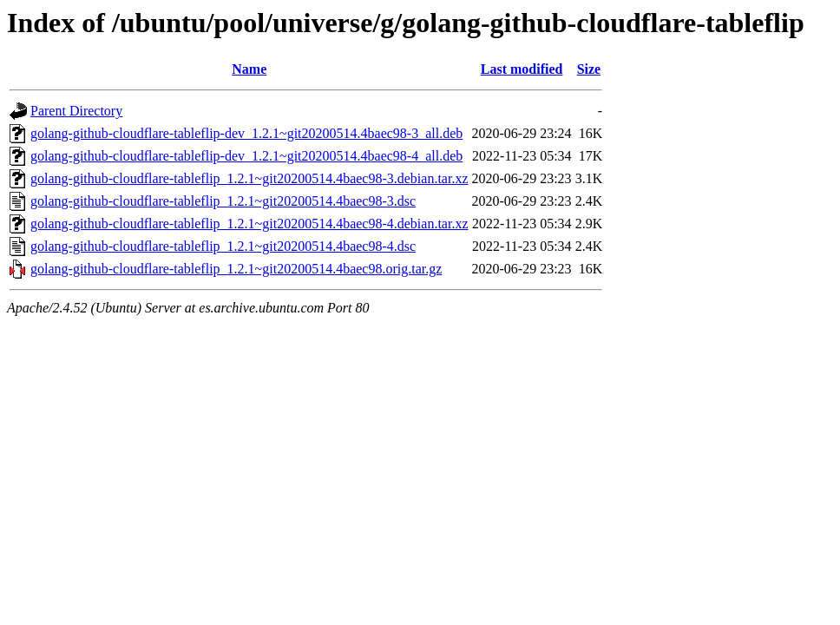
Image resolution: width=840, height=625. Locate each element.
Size (589, 69)
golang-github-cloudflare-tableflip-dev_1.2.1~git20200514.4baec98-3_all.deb (246, 133)
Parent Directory (76, 111)
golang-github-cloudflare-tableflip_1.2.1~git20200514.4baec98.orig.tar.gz (236, 269)
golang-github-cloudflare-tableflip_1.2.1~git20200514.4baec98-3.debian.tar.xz (249, 178)
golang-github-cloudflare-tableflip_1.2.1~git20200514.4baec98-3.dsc (223, 201)
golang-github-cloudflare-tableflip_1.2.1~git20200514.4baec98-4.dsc (223, 246)
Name (249, 69)
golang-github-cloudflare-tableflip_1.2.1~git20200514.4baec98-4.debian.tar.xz (249, 224)
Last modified (522, 69)
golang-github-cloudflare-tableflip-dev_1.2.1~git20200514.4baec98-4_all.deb (246, 156)
